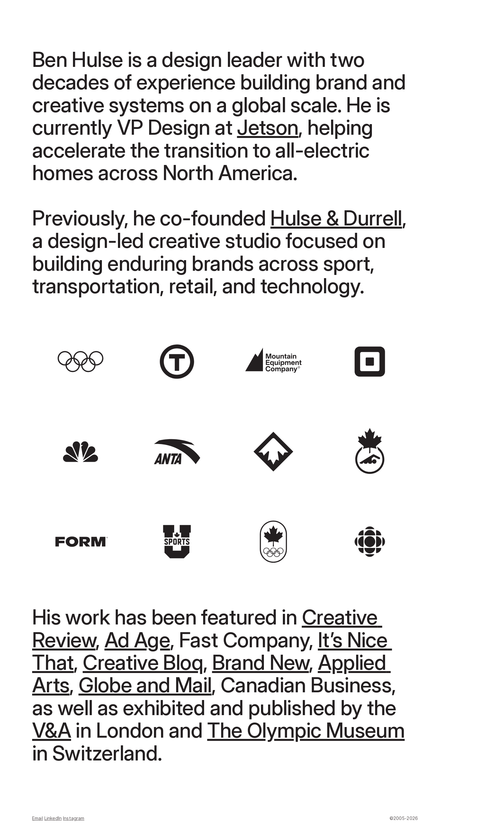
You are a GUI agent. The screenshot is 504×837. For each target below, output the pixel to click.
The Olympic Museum (306, 730)
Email (38, 818)
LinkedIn (53, 818)
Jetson (268, 127)
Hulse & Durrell (336, 218)
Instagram (74, 818)
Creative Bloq (143, 662)
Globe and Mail (145, 685)
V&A (52, 730)
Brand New (261, 662)
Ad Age (137, 640)
